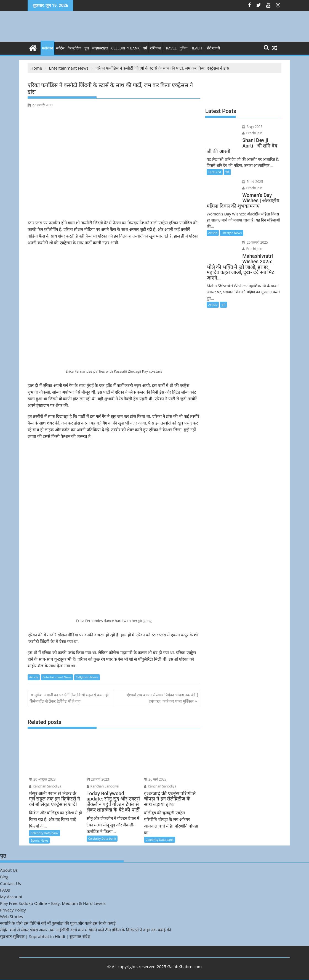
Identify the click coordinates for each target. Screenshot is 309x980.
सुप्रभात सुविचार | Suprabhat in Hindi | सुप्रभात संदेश (45, 936)
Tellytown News (87, 677)
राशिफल (155, 48)
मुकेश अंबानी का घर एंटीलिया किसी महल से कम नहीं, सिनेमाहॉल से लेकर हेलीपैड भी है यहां (70, 698)
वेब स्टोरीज (74, 48)
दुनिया (183, 48)
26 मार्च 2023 (155, 779)
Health (197, 48)
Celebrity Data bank (45, 833)
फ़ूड (87, 48)
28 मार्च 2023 (98, 779)
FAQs (5, 890)
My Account (11, 897)
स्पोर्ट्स (60, 48)
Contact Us (10, 883)
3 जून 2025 (252, 127)
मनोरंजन (47, 48)
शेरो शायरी (213, 48)
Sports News (39, 840)
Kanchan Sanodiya (45, 786)
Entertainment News (57, 677)
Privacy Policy (13, 910)
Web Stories (11, 916)
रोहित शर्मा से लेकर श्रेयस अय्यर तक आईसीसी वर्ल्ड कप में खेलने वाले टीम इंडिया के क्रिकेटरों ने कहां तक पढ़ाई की (86, 930)
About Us (9, 870)
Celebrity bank (125, 48)
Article (34, 677)
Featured (215, 172)
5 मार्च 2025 (253, 182)
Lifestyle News (232, 233)
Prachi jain (252, 133)
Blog (4, 877)
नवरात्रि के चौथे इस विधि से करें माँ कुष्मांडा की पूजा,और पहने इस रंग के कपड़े (58, 923)
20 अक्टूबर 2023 (42, 779)
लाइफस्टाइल (100, 48)
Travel (170, 48)
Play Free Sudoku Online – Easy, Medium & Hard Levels (53, 903)
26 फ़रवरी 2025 (255, 242)
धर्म (145, 48)
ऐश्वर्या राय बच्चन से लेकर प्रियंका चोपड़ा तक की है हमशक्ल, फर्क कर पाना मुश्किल (163, 698)
